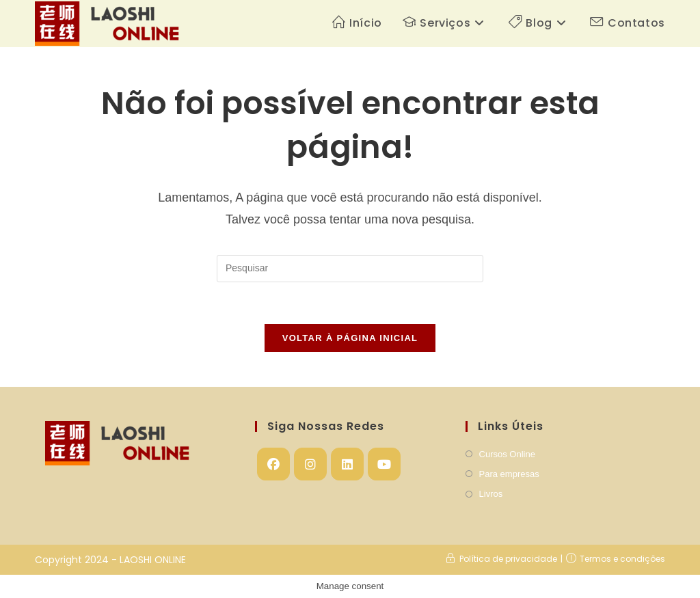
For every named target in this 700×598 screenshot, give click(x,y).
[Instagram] (310, 464)
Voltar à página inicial (350, 338)
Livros (491, 494)
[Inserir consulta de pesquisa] (350, 269)
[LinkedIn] (347, 464)
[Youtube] (384, 464)
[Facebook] (273, 464)
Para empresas (509, 474)
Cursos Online (507, 454)
